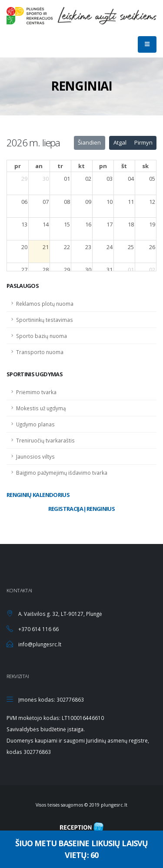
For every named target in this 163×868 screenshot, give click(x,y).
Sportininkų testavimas (45, 320)
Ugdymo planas (35, 424)
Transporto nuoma (40, 352)
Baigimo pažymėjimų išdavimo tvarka (62, 473)
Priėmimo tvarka (36, 392)
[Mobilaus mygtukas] (147, 44)
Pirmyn (143, 142)
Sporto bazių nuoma (42, 336)
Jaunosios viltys (35, 456)
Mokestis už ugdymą (41, 408)
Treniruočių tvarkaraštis (45, 440)
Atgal (120, 142)
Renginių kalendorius (38, 495)
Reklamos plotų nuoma (45, 304)
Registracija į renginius (81, 509)
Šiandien (89, 142)
